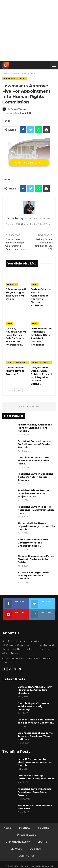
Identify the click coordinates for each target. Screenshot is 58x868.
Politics (44, 828)
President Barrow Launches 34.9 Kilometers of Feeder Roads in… (35, 444)
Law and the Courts (17, 363)
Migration (12, 284)
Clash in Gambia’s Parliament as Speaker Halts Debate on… (36, 721)
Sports (43, 842)
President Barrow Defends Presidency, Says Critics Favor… (34, 792)
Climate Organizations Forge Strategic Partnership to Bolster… (36, 559)
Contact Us (27, 856)
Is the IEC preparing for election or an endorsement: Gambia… (35, 762)
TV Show (25, 828)
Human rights (11, 79)
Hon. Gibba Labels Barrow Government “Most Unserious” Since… (34, 543)
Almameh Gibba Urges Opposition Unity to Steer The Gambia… (36, 526)
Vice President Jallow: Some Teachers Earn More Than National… (35, 736)
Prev (10, 390)
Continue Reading (29, 163)
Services (16, 849)
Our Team (36, 849)
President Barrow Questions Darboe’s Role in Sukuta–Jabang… (35, 477)
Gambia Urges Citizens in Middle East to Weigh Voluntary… (33, 706)
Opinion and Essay (18, 842)
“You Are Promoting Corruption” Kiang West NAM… (37, 777)
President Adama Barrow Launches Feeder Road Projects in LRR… (33, 493)
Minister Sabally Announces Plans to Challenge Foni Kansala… (35, 428)
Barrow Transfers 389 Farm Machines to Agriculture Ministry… (35, 690)
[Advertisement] (29, 31)
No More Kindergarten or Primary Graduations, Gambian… (33, 575)
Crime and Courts (41, 363)
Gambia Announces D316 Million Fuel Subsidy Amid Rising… (33, 461)
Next (18, 390)
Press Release (27, 835)
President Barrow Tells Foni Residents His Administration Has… (36, 510)
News (23, 79)
